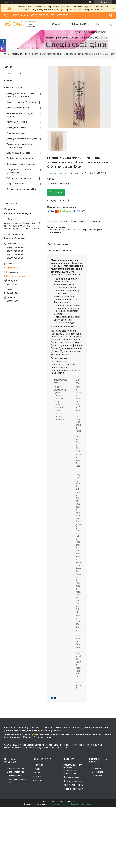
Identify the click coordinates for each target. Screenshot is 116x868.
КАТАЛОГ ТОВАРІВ (13, 88)
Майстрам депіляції (16, 768)
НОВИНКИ (9, 81)
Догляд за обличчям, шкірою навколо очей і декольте (20, 95)
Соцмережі (97, 776)
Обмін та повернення (73, 785)
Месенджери (98, 772)
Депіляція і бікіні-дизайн (18, 108)
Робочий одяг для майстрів (19, 178)
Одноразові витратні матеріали (21, 164)
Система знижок (71, 777)
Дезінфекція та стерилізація (20, 158)
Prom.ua (72, 802)
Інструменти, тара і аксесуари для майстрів (20, 171)
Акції (37, 769)
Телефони (97, 768)
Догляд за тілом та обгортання (21, 102)
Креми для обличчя (21, 54)
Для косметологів (15, 772)
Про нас (39, 777)
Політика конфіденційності (82, 804)
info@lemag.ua (11, 267)
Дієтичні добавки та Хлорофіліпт (22, 189)
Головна (39, 765)
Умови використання (73, 789)
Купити (59, 192)
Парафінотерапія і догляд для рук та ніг (20, 115)
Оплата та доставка (73, 781)
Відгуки (39, 780)
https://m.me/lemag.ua (15, 276)
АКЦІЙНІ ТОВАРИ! (12, 74)
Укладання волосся (16, 133)
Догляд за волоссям (16, 127)
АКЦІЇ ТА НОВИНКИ (78, 24)
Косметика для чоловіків (18, 153)
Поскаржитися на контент (59, 804)
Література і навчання (17, 184)
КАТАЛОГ (56, 24)
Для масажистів (15, 776)
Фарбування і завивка (17, 122)
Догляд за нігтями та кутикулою (22, 139)
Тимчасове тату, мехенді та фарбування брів (19, 146)
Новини (39, 773)
